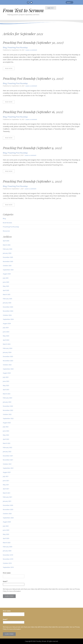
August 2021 (7, 472)
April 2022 (6, 439)
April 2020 (6, 538)
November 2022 (8, 410)
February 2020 (8, 547)
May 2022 (6, 435)
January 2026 (7, 253)
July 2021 (6, 476)
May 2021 (6, 485)
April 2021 (6, 489)
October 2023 (7, 365)
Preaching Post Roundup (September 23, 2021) (33, 78)
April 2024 (6, 340)
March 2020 (7, 543)
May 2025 (6, 286)
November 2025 (8, 261)
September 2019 (8, 567)
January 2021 (7, 501)
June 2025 (6, 282)
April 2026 (6, 241)
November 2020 (8, 509)
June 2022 (6, 431)
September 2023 (8, 369)
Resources (6, 231)
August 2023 (7, 373)
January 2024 (7, 352)
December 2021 (8, 456)
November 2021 (8, 460)
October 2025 (7, 266)
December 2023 (8, 356)
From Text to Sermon (23, 10)
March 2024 (7, 344)
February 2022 (8, 447)
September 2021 (8, 468)
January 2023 (7, 402)
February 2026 (8, 249)
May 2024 (6, 336)
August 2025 (7, 274)
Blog (5, 47)
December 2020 (8, 505)
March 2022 (7, 443)
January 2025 (7, 303)
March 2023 (7, 394)
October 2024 (7, 315)
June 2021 (6, 481)
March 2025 (7, 294)
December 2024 (8, 307)
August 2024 (7, 323)
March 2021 (7, 493)
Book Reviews (7, 223)
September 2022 (8, 418)
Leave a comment (31, 50)
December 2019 (8, 555)
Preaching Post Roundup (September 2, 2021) (32, 181)
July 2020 (6, 526)
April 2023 (6, 390)
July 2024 (6, 328)
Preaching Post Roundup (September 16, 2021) (33, 112)
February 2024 (8, 348)
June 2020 (6, 530)
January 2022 (7, 452)
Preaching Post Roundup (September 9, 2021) (32, 148)
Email (5, 581)
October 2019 (7, 563)
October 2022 (7, 414)
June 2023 (6, 381)
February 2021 (8, 497)
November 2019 (8, 559)
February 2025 (8, 299)
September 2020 (8, 518)
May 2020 (6, 534)
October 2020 (7, 514)
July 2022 (6, 427)
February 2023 (8, 398)
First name (7, 573)
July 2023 (6, 377)
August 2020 (7, 522)
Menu (51, 8)
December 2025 (8, 257)
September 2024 (8, 319)
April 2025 (6, 290)
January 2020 (7, 551)
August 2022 (7, 423)
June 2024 (6, 332)
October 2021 (7, 464)
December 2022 (8, 406)
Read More (9, 68)
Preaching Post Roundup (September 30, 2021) (33, 43)
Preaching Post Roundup (18, 47)
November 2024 (8, 311)
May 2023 (6, 385)
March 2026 (7, 245)
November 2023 (8, 361)
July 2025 (6, 278)
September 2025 (8, 270)
